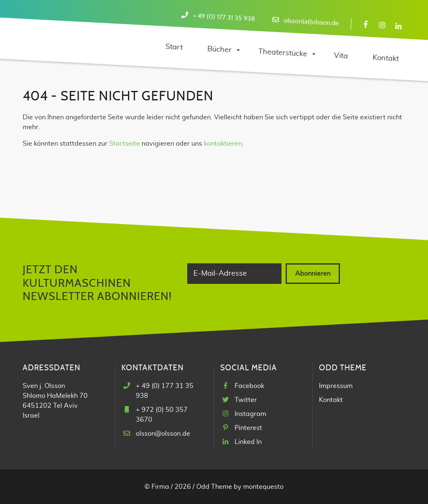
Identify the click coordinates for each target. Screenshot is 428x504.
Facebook (249, 386)
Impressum (336, 386)
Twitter (246, 400)
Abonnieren (313, 274)
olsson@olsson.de (163, 434)
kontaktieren (223, 144)
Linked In (248, 442)
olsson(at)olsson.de (311, 22)
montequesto (263, 487)
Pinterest (248, 428)
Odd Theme (214, 487)
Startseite (124, 144)
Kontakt (331, 400)
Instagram (250, 414)
